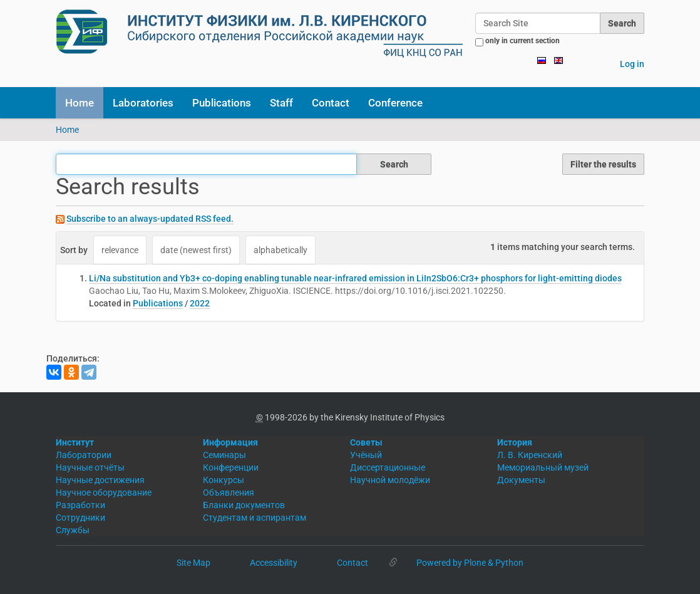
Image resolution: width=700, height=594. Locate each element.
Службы (73, 530)
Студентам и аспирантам (255, 518)
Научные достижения (100, 480)
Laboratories (143, 103)
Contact (331, 103)
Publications (222, 103)
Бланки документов (244, 505)
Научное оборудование (104, 492)
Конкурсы (224, 480)
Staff (281, 103)
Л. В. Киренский (530, 455)
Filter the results (603, 164)
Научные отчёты (90, 467)
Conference (395, 103)
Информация (230, 442)
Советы (366, 442)
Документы (521, 480)
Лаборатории (84, 455)
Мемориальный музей (543, 467)
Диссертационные (388, 467)
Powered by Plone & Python (470, 563)
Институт (75, 442)
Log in (632, 64)
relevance (120, 250)
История (515, 442)
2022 (200, 303)
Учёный (366, 455)
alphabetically (281, 250)
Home (80, 103)
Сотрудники (80, 518)
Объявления (229, 492)
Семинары (224, 455)
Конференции (231, 467)
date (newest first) (196, 250)
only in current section (522, 41)
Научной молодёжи (390, 480)
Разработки (80, 505)
